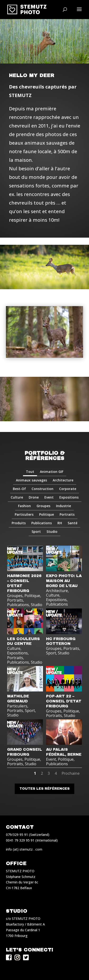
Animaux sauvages (31, 480)
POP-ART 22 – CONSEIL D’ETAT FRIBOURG (64, 701)
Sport (36, 532)
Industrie (63, 506)
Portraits (67, 514)
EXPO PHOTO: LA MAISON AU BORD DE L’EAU (64, 581)
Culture (17, 497)
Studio (52, 532)
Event (49, 497)
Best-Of (19, 489)
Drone (34, 497)
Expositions (69, 497)
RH (60, 523)
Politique (47, 514)
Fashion (24, 506)
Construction (42, 489)
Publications (42, 523)
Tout (30, 472)
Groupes (43, 506)
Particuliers (24, 514)
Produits (19, 523)
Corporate (68, 489)
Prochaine (70, 773)
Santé (73, 523)
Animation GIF (52, 472)
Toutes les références (44, 789)
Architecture (63, 480)
